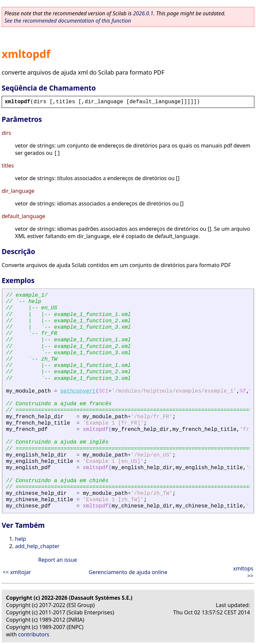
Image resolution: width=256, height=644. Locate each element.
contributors (34, 634)
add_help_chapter (37, 546)
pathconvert (78, 391)
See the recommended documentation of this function (68, 21)
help (20, 539)
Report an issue (58, 560)
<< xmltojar (17, 572)
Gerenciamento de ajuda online (128, 572)
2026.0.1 (143, 13)
